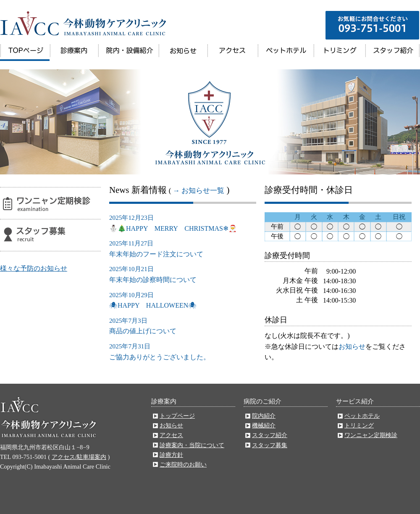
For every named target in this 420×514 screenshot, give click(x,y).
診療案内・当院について (74, 53)
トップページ (25, 53)
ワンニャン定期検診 (50, 203)
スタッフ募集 (50, 235)
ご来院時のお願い (183, 464)
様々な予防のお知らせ (34, 268)
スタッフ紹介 (392, 53)
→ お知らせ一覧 (198, 191)
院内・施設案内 (128, 53)
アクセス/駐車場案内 (79, 457)
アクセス (232, 53)
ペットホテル (285, 53)
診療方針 (171, 455)
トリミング (339, 53)
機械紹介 (264, 425)
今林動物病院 (84, 21)
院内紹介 (264, 416)
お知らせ (183, 53)
